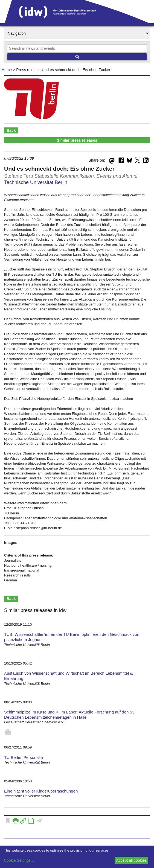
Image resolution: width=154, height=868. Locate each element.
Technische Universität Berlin (36, 182)
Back (11, 130)
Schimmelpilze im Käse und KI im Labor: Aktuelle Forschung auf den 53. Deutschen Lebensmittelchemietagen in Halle (70, 715)
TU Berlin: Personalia (24, 757)
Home (7, 70)
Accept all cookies (131, 860)
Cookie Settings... (19, 860)
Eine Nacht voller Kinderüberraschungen (41, 791)
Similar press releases (77, 140)
